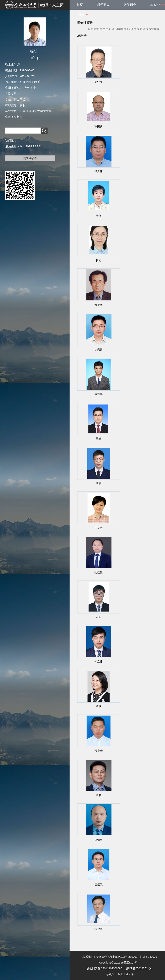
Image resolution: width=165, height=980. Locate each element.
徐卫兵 (99, 305)
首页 (80, 5)
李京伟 (99, 662)
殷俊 (99, 216)
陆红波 (99, 572)
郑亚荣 (99, 82)
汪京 (99, 483)
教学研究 (130, 5)
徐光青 (99, 349)
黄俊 (99, 706)
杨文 (99, 260)
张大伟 (99, 171)
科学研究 (103, 5)
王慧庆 (99, 528)
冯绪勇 (99, 840)
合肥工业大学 (126, 974)
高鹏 (99, 795)
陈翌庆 (99, 929)
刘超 (99, 617)
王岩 (99, 439)
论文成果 (137, 29)
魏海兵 (99, 394)
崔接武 (99, 884)
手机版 (111, 974)
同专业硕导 (30, 158)
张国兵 (99, 127)
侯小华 (99, 751)
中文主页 (105, 29)
